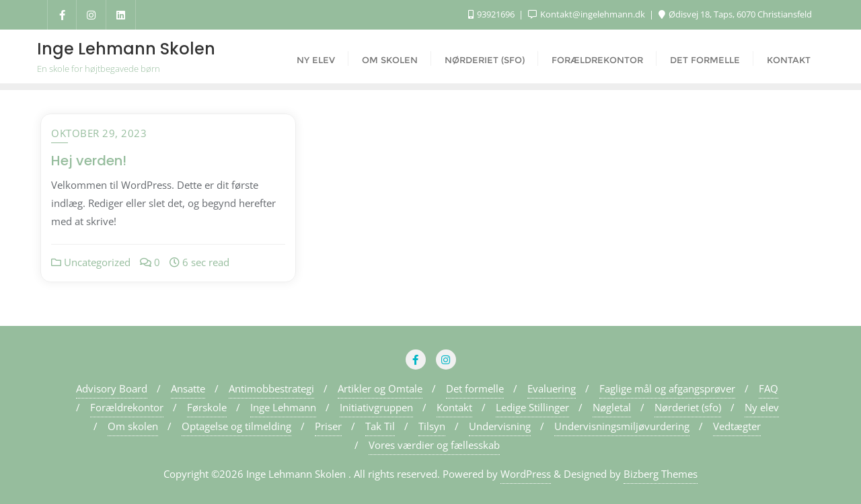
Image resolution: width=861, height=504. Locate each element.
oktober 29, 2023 (99, 133)
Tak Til (380, 426)
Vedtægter (737, 426)
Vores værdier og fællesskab (434, 445)
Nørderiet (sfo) (688, 407)
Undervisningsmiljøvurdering (622, 426)
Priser (328, 426)
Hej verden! (89, 161)
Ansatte (188, 388)
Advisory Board (112, 388)
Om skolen (133, 426)
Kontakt (454, 407)
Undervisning (500, 426)
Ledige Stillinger (532, 407)
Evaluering (552, 388)
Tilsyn (432, 426)
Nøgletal (612, 407)
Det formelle (475, 388)
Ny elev (762, 407)
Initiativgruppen (376, 407)
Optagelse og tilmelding (236, 426)
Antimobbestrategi (271, 388)
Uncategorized (91, 262)
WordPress (526, 474)
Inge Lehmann (283, 407)
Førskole (207, 407)
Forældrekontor (127, 407)
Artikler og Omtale (380, 388)
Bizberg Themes (661, 474)
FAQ (769, 388)
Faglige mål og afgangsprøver (667, 388)
